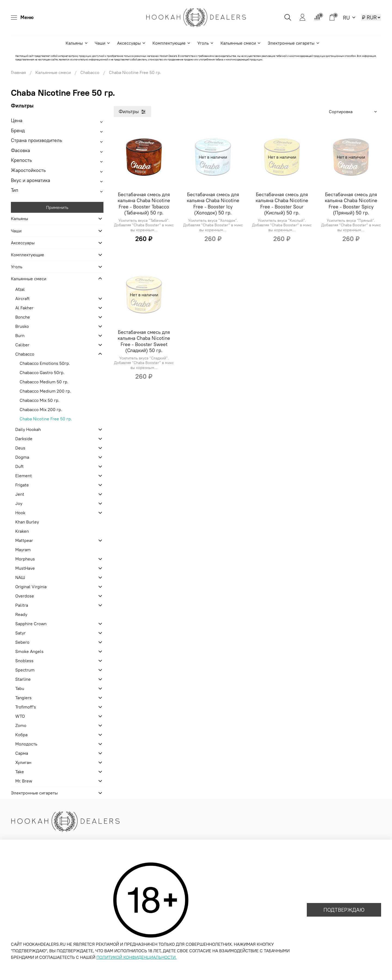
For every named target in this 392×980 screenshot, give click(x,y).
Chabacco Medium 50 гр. (44, 382)
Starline (23, 679)
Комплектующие (172, 43)
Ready (21, 614)
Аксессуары (131, 43)
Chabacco (90, 72)
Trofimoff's (26, 707)
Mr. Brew (24, 781)
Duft (19, 466)
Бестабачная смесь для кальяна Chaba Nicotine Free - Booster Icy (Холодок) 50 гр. (213, 204)
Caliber (22, 345)
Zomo (21, 725)
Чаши (103, 43)
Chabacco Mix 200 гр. (41, 409)
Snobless (24, 661)
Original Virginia (31, 587)
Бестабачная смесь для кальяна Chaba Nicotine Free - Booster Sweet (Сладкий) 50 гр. (144, 341)
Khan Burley (27, 522)
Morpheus (25, 559)
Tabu (20, 688)
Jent (20, 494)
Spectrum (25, 670)
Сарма (22, 753)
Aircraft (22, 298)
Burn (20, 335)
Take (20, 772)
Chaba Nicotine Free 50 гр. (46, 419)
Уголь (206, 43)
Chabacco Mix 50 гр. (39, 400)
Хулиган (23, 762)
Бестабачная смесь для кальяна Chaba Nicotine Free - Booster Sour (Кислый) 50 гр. (282, 204)
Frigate (22, 485)
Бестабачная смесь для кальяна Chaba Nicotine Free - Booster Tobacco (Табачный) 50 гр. (144, 204)
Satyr (20, 633)
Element (24, 476)
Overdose (25, 596)
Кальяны (77, 43)
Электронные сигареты (294, 43)
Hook (20, 513)
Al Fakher (24, 308)
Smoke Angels (29, 651)
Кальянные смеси (241, 43)
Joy (19, 503)
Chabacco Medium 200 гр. (45, 391)
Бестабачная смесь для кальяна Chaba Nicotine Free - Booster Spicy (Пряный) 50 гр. (351, 204)
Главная (18, 72)
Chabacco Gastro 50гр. (42, 372)
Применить (57, 207)
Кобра (21, 735)
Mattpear (24, 540)
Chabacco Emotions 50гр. (45, 363)
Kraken (22, 531)
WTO (20, 716)
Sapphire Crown (31, 624)
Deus (20, 448)
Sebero (22, 642)
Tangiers (23, 698)
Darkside (24, 439)
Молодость (26, 744)
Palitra (22, 605)
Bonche (23, 317)
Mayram (23, 550)
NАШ (20, 577)
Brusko (22, 326)
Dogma (22, 457)
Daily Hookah (28, 429)
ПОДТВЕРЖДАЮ (344, 910)
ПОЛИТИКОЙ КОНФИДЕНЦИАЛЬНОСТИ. (137, 957)
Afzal (20, 289)
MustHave (25, 568)
